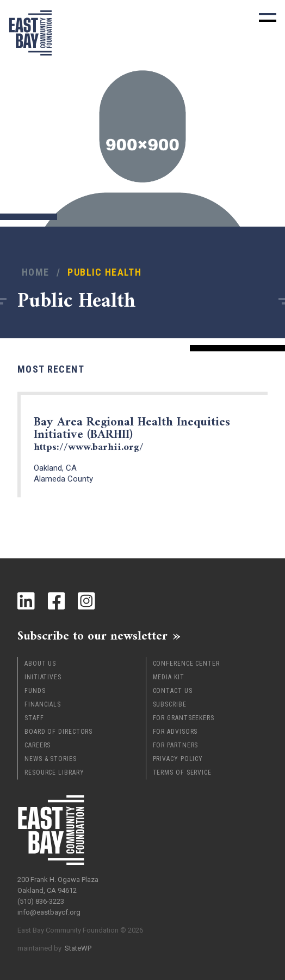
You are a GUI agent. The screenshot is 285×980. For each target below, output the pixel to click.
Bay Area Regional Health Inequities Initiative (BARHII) (132, 434)
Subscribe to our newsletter (92, 636)
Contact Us (173, 691)
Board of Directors (58, 732)
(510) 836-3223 (41, 901)
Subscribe (170, 704)
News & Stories (51, 759)
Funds (35, 691)
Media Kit (169, 677)
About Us (40, 664)
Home (35, 272)
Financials (43, 704)
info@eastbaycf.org (49, 912)
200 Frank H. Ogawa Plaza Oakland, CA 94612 (58, 885)
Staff (34, 718)
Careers (38, 745)
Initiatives (43, 677)
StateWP (78, 948)
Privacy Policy (178, 759)
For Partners (176, 745)
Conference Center (186, 664)
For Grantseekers (184, 718)
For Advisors (175, 732)
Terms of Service (182, 772)
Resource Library (54, 772)
